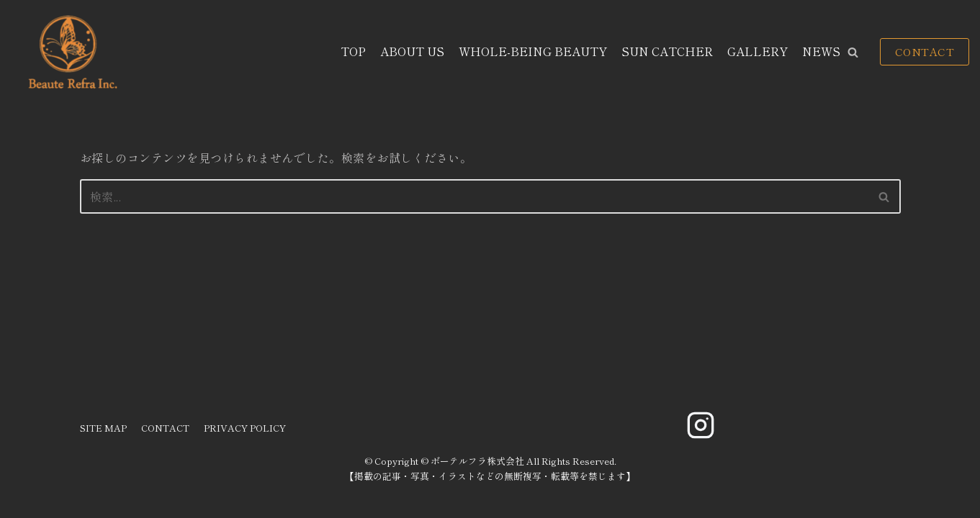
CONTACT (925, 51)
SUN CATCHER (667, 51)
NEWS (821, 51)
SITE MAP (103, 428)
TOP (353, 51)
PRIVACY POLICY (245, 428)
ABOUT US (412, 51)
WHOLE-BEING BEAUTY (533, 51)
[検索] (474, 196)
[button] (853, 52)
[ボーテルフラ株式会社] (71, 52)
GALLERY (758, 51)
